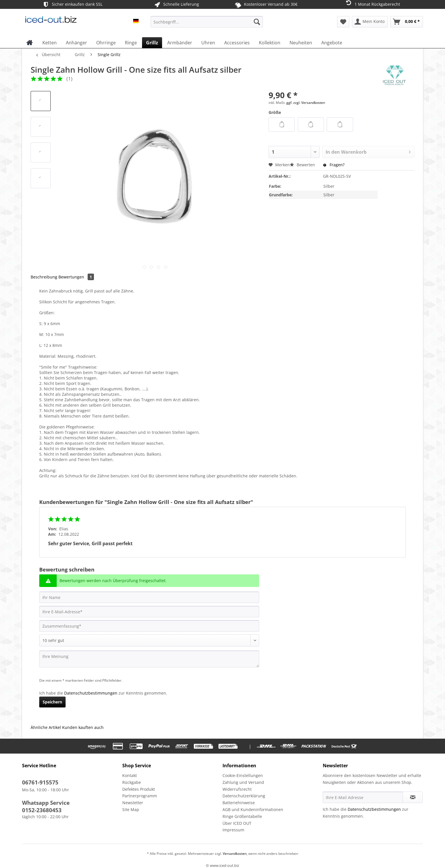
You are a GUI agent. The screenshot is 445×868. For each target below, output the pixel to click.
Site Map (131, 809)
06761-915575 (40, 782)
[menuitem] (207, 24)
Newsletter (133, 803)
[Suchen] (257, 22)
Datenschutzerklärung (244, 796)
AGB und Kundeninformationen (253, 809)
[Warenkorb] (407, 22)
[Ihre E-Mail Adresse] (363, 797)
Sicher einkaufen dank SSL (72, 4)
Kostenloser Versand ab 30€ (266, 4)
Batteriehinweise (239, 803)
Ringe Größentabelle (242, 816)
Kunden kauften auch (83, 727)
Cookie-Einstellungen (243, 775)
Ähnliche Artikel (46, 727)
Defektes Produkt (139, 789)
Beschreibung (44, 277)
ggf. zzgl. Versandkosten (306, 103)
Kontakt (130, 775)
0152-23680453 (42, 810)
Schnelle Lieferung (176, 4)
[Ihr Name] (149, 597)
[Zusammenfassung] (149, 626)
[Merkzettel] (343, 22)
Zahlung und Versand (243, 782)
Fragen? (334, 165)
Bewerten (303, 165)
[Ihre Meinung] (149, 659)
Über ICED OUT (237, 823)
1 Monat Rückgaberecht (372, 4)
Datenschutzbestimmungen (91, 693)
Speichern (52, 702)
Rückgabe (132, 782)
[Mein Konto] (370, 22)
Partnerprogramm (140, 796)
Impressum (233, 830)
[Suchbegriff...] (207, 22)
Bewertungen (76, 277)
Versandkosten (234, 854)
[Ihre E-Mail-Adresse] (149, 612)
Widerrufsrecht (237, 789)
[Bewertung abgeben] (149, 640)
